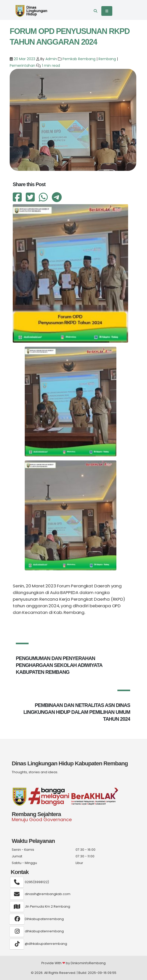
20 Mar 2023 (24, 59)
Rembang (107, 59)
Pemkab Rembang (79, 59)
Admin (51, 59)
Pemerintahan (22, 66)
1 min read (51, 66)
